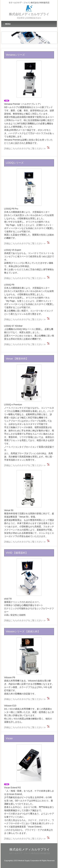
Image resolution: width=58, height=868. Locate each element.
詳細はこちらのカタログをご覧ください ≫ (25, 148)
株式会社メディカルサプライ (29, 14)
